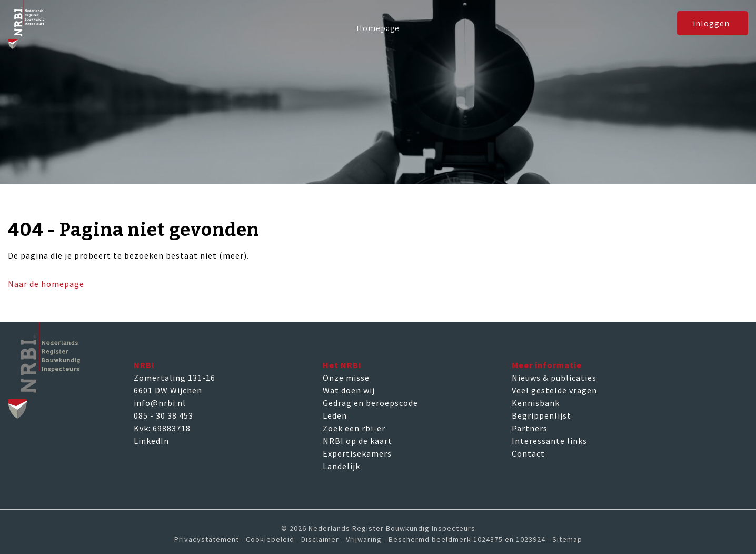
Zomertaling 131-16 (175, 378)
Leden (335, 415)
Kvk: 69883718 (162, 428)
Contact (528, 453)
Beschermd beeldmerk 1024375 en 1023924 (467, 539)
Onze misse (346, 378)
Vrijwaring (364, 539)
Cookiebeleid (270, 539)
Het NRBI (342, 365)
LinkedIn (151, 441)
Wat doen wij (349, 390)
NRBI (144, 365)
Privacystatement (207, 539)
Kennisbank (536, 403)
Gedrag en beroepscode (370, 403)
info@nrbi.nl (160, 403)
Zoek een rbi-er (354, 428)
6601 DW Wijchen (168, 390)
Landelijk (341, 466)
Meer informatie (547, 365)
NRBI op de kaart (357, 441)
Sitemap (567, 539)
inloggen (711, 31)
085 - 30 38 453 (163, 415)
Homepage (378, 29)
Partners (530, 428)
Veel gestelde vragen (554, 390)
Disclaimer (320, 539)
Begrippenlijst (541, 415)
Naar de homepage (46, 284)
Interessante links (549, 441)
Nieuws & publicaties (554, 378)
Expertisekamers (357, 453)
